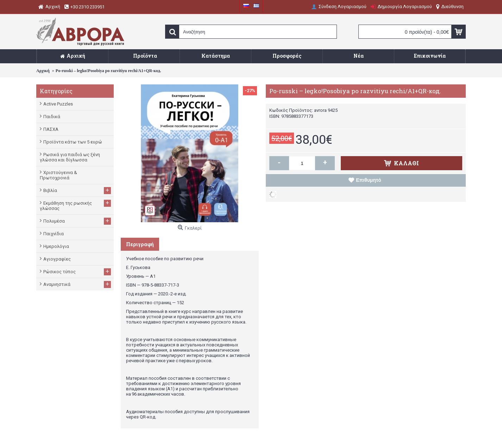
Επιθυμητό (369, 180)
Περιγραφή (140, 244)
